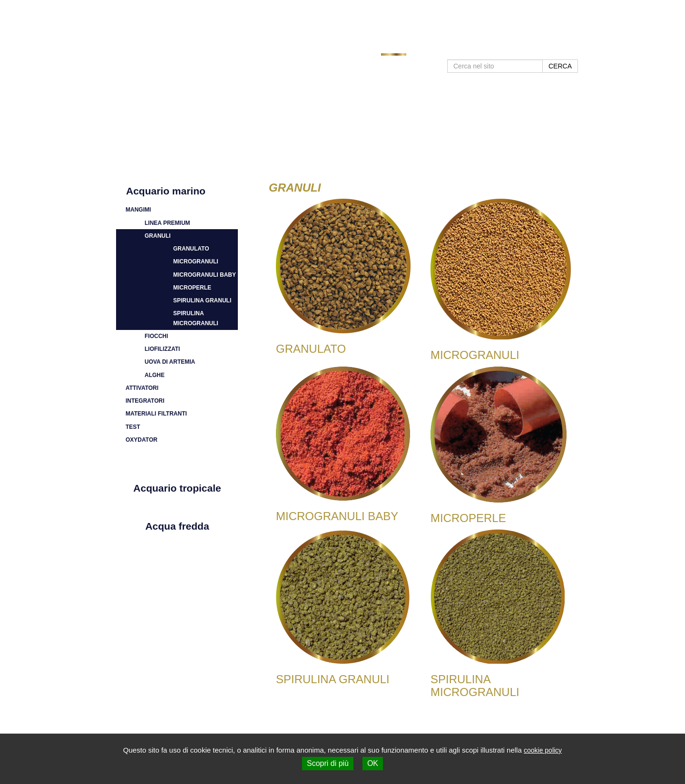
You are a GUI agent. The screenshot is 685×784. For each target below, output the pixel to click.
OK (373, 763)
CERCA (560, 66)
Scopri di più (328, 763)
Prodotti (394, 48)
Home (362, 48)
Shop (570, 48)
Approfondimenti (443, 48)
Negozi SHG (498, 48)
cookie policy (543, 750)
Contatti (539, 48)
